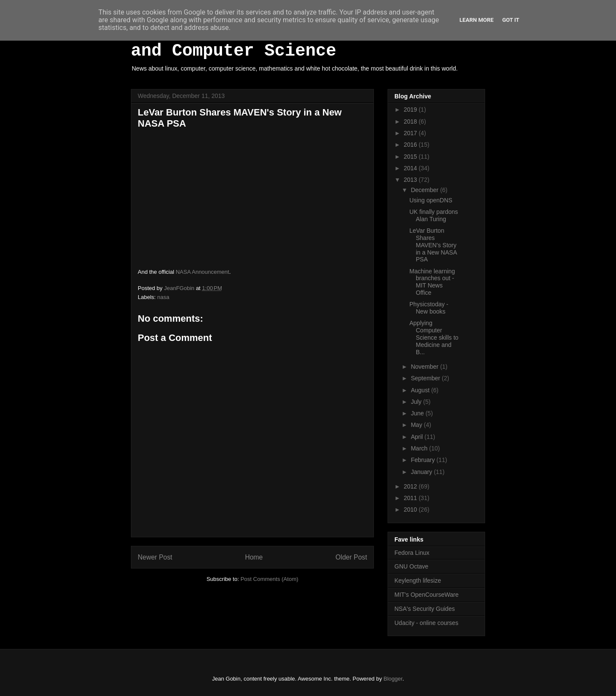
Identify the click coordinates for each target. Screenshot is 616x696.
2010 (411, 509)
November (425, 367)
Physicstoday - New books (429, 308)
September (426, 378)
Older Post (351, 557)
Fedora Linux (412, 553)
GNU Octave (411, 566)
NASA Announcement (203, 272)
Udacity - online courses (426, 623)
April (418, 437)
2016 (411, 145)
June (418, 413)
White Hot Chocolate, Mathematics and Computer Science (295, 41)
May (417, 425)
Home (254, 557)
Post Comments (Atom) (269, 579)
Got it (511, 20)
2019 (411, 110)
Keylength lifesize (418, 580)
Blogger (393, 679)
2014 (411, 168)
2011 (411, 498)
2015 (411, 157)
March (420, 448)
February (423, 460)
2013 (411, 180)
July (417, 402)
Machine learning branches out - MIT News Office (432, 282)
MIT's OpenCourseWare (426, 595)
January (422, 472)
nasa (163, 297)
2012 (411, 486)
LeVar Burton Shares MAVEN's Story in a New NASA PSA (433, 245)
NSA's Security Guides (425, 609)
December (425, 190)
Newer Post (155, 557)
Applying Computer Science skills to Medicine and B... (434, 337)
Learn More (477, 20)
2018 (411, 121)
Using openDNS (431, 200)
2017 (411, 133)
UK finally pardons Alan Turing (434, 215)
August (421, 390)
